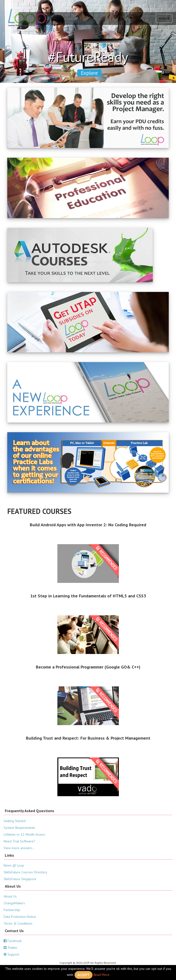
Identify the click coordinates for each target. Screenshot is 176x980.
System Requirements (19, 828)
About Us (10, 896)
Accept (84, 975)
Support (11, 954)
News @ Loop (14, 865)
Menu (165, 20)
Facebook (13, 941)
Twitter (11, 948)
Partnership (12, 910)
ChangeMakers (14, 903)
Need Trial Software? (19, 841)
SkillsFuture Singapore (20, 879)
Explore (89, 73)
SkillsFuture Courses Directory (25, 872)
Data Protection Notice (20, 917)
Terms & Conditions (18, 923)
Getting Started (15, 821)
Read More (101, 974)
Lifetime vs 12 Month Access (24, 834)
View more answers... (19, 848)
